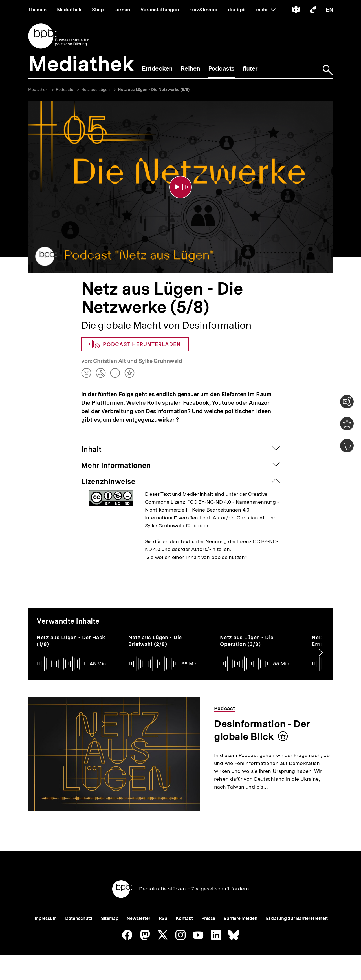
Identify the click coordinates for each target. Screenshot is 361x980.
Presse (208, 918)
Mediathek (38, 90)
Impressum (45, 918)
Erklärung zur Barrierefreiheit (297, 918)
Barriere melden (241, 918)
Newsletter (138, 918)
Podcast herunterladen (135, 344)
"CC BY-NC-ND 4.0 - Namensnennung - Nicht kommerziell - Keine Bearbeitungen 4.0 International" (212, 510)
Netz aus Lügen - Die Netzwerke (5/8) (154, 90)
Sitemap (110, 918)
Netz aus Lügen (95, 90)
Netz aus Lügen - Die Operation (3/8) (247, 641)
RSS (163, 918)
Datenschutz (79, 918)
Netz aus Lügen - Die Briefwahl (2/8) (155, 641)
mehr (266, 10)
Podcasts (64, 90)
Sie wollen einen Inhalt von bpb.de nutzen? (197, 557)
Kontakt (184, 918)
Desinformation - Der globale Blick (262, 730)
